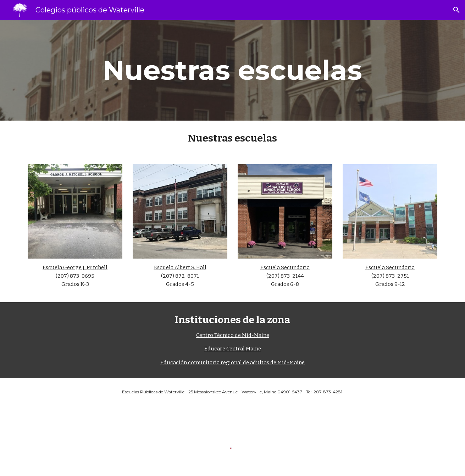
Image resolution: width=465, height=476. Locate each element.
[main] (233, 70)
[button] (456, 10)
